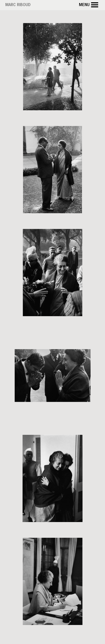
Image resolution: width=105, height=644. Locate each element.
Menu (89, 5)
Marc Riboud (18, 5)
